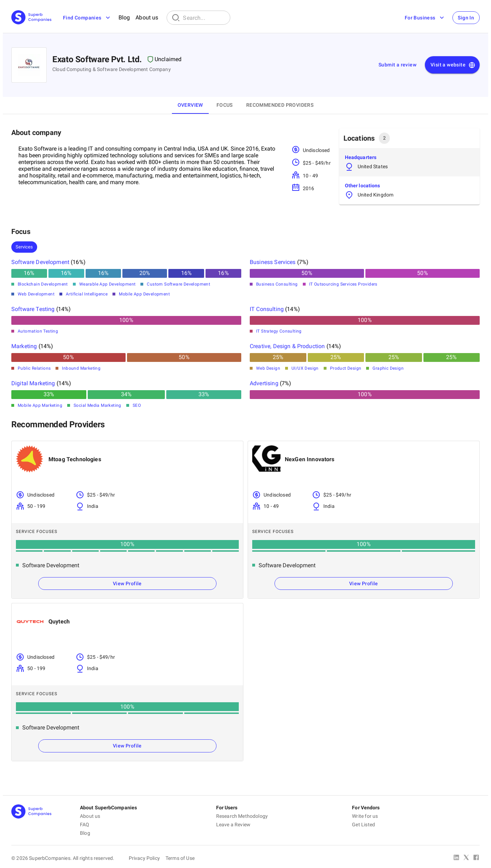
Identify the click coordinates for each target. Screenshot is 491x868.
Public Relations (34, 368)
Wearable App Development (108, 284)
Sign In (466, 18)
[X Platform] (466, 858)
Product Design (346, 368)
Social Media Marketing (97, 405)
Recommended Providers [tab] (280, 105)
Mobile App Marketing (40, 405)
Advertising (264, 383)
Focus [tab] (225, 105)
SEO (137, 405)
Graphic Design (388, 368)
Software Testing (33, 309)
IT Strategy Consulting (279, 331)
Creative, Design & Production (287, 346)
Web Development (36, 294)
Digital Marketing (33, 383)
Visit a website (453, 65)
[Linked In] (456, 858)
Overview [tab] (190, 105)
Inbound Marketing (81, 368)
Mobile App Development (144, 294)
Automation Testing (38, 331)
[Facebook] (476, 858)
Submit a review (397, 65)
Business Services (273, 262)
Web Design (268, 368)
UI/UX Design (305, 368)
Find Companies (87, 18)
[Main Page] (31, 18)
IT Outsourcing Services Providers (343, 284)
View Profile (127, 583)
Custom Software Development (178, 284)
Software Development (40, 262)
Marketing (24, 346)
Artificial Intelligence (87, 294)
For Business (425, 18)
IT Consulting (267, 309)
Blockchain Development (43, 284)
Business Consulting (277, 284)
